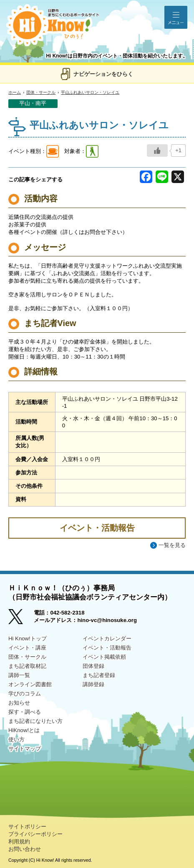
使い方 (16, 739)
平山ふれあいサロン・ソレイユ (90, 92)
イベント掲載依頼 (104, 657)
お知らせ (19, 703)
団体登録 (93, 666)
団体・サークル (41, 92)
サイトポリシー (27, 827)
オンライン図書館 (30, 684)
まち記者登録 (99, 675)
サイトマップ (25, 749)
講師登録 (93, 684)
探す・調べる (25, 712)
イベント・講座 (27, 648)
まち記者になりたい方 (35, 721)
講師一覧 (19, 675)
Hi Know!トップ (28, 638)
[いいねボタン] (157, 151)
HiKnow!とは (24, 730)
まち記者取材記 (27, 666)
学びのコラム (25, 694)
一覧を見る (172, 545)
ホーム (15, 92)
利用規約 (19, 842)
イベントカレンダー (107, 638)
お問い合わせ (25, 849)
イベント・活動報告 (107, 648)
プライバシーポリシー (35, 834)
